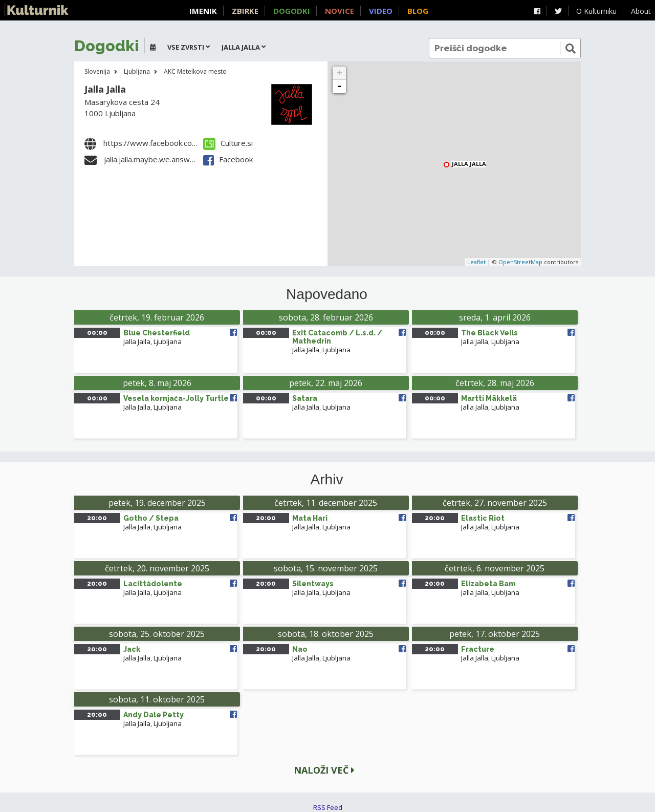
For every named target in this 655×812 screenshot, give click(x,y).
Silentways (313, 584)
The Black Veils (489, 333)
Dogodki (292, 11)
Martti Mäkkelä (489, 398)
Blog (418, 11)
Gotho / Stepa (151, 518)
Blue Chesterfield (157, 333)
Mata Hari (310, 518)
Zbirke (245, 11)
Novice (340, 11)
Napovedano (327, 294)
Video (381, 11)
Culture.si (228, 143)
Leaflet (476, 262)
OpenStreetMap (520, 262)
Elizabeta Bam (488, 584)
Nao (300, 649)
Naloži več (324, 770)
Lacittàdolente (153, 584)
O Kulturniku (596, 11)
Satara (305, 398)
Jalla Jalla (105, 89)
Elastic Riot (483, 518)
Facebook (228, 159)
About (641, 11)
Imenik (203, 11)
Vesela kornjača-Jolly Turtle (176, 398)
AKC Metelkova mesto (195, 71)
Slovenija (97, 71)
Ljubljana (137, 71)
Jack (132, 649)
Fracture (478, 649)
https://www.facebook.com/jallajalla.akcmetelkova (191, 143)
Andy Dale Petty (154, 715)
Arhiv (327, 480)
